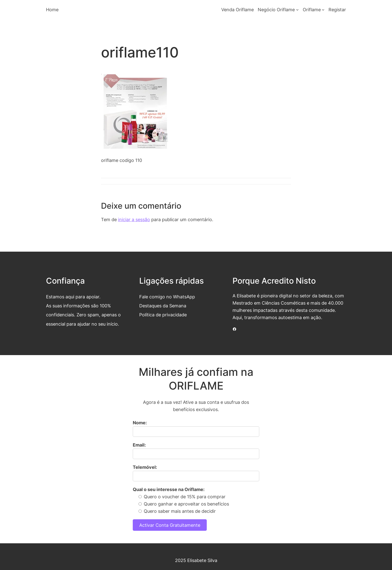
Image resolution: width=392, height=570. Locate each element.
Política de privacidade (163, 315)
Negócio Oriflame (276, 9)
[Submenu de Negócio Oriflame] (297, 10)
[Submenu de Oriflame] (323, 10)
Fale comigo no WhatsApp (167, 297)
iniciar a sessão (134, 219)
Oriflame (312, 9)
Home (52, 9)
